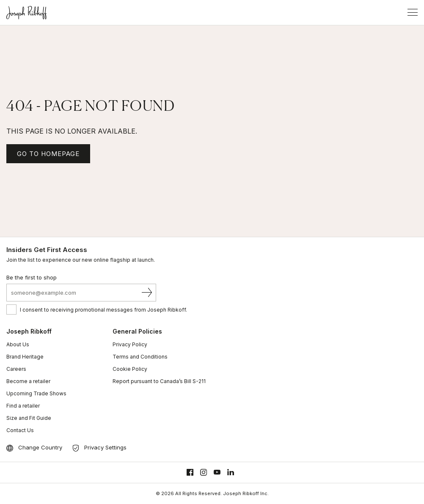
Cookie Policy (130, 369)
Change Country (40, 447)
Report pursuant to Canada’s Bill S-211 (159, 381)
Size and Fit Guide (29, 418)
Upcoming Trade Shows (36, 393)
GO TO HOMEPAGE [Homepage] (48, 154)
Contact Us (20, 430)
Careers (16, 369)
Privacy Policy (130, 344)
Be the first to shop (32, 277)
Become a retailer (28, 381)
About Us (18, 344)
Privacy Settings (105, 447)
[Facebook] (190, 472)
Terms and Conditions (140, 357)
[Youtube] (217, 472)
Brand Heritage (25, 357)
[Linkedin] (231, 472)
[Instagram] (204, 472)
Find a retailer (23, 406)
